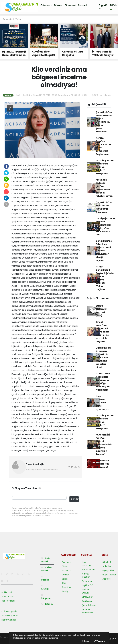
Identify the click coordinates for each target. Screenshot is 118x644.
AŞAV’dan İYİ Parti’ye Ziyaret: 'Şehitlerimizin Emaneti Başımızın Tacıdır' (104, 444)
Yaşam (19, 19)
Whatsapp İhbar (10, 616)
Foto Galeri (46, 560)
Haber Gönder (9, 620)
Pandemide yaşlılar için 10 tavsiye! (102, 464)
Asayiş (65, 591)
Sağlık (65, 579)
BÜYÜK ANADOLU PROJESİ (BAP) (101, 311)
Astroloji (106, 579)
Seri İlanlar (87, 601)
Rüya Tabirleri (109, 575)
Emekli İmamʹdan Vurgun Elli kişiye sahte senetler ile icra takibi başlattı (103, 332)
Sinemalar (87, 597)
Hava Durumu (86, 564)
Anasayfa (8, 19)
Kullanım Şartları (10, 611)
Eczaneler (87, 581)
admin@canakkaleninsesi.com (42, 470)
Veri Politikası (8, 601)
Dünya (58, 5)
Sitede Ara (108, 562)
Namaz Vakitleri (86, 575)
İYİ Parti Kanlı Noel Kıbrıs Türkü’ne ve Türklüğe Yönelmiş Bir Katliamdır (103, 382)
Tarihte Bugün (86, 591)
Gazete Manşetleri (87, 611)
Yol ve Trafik (88, 570)
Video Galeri (46, 569)
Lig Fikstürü (88, 585)
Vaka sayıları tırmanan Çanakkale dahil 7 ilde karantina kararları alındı (103, 358)
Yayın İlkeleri (8, 597)
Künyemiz (46, 597)
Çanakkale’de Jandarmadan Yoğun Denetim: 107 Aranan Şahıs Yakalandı (104, 122)
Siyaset (83, 5)
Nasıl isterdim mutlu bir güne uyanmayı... (102, 403)
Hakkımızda (7, 592)
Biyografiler (108, 570)
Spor (64, 583)
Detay (86, 641)
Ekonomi (70, 5)
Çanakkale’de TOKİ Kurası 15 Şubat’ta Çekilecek (104, 207)
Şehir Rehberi (89, 605)
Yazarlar (46, 578)
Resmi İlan (67, 587)
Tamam (99, 641)
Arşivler (45, 587)
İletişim (47, 604)
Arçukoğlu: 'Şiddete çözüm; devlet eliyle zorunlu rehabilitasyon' (104, 188)
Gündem (46, 5)
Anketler (107, 566)
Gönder (75, 499)
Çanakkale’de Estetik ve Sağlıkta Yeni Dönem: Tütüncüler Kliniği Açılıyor (104, 251)
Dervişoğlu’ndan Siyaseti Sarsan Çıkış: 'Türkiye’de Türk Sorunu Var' (105, 226)
